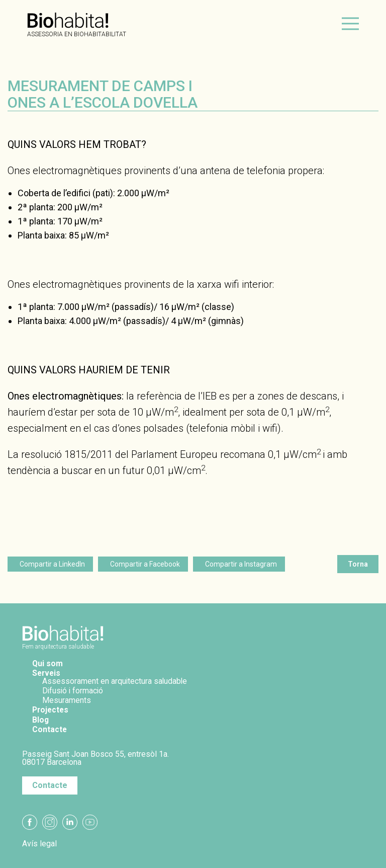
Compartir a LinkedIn (52, 564)
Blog (41, 720)
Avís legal (39, 844)
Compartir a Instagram (241, 564)
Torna (358, 564)
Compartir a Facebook (145, 564)
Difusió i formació (74, 691)
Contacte (50, 729)
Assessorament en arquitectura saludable (115, 681)
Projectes (51, 710)
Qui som (48, 663)
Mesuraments (67, 700)
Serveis (47, 673)
